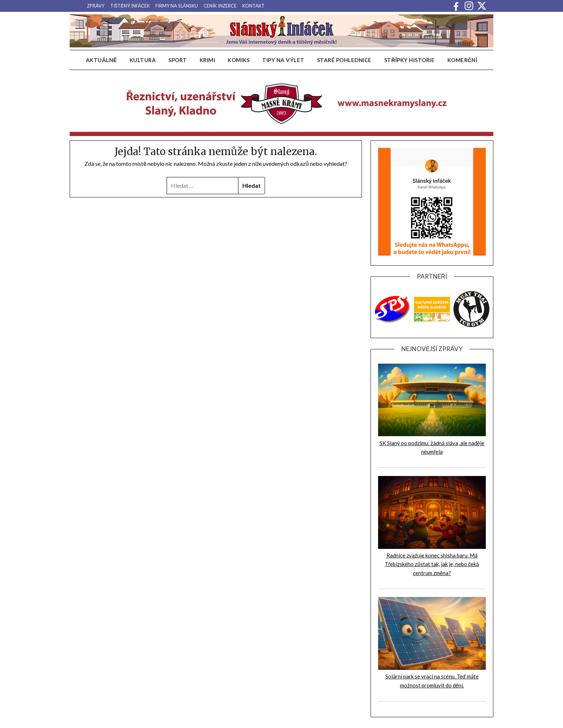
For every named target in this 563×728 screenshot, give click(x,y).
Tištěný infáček (130, 6)
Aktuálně (101, 60)
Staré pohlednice (344, 60)
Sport (178, 60)
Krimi (208, 60)
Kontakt (253, 6)
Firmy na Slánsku (177, 6)
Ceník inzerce (220, 6)
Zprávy (96, 6)
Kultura (143, 60)
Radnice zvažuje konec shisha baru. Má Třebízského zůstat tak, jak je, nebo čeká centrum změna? (432, 564)
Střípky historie (410, 60)
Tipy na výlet (283, 60)
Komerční (462, 60)
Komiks (239, 60)
